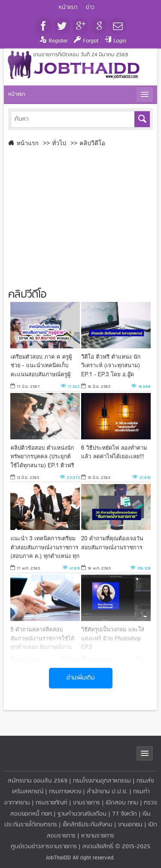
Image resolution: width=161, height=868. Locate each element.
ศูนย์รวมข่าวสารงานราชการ (45, 847)
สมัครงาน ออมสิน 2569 (38, 781)
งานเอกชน (130, 825)
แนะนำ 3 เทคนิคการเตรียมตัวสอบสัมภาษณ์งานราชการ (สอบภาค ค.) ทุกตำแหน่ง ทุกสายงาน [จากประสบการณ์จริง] (45, 547)
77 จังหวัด (125, 814)
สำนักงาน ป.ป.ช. (107, 792)
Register (58, 41)
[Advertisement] (76, 216)
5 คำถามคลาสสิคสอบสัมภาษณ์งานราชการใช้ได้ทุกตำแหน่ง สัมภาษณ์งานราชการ (42, 638)
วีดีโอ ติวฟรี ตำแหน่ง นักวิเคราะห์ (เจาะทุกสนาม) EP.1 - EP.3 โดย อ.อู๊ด (111, 365)
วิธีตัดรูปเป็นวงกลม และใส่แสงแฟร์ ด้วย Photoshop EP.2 (113, 638)
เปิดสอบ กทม (122, 803)
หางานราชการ (98, 836)
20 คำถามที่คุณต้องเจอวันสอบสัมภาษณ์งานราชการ (112, 543)
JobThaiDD (58, 858)
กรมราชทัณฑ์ (52, 803)
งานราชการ (87, 803)
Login (120, 41)
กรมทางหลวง (65, 792)
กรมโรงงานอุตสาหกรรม (102, 781)
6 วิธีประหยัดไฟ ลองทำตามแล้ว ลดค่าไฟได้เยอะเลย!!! (114, 452)
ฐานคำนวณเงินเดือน (82, 814)
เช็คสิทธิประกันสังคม (88, 825)
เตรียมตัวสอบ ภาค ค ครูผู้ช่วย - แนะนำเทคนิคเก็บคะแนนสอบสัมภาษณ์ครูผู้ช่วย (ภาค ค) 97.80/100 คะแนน (41, 365)
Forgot (91, 41)
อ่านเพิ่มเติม (81, 678)
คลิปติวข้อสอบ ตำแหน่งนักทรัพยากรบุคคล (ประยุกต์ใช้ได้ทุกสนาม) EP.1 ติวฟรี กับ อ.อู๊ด (42, 456)
